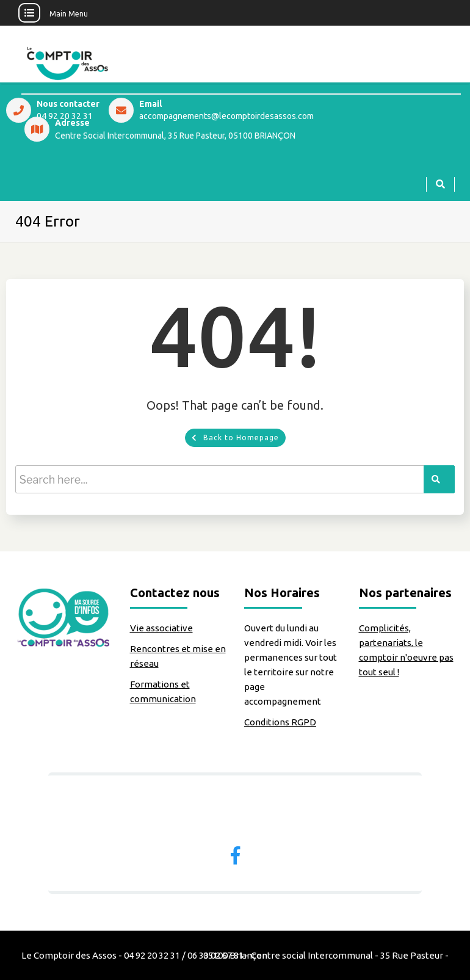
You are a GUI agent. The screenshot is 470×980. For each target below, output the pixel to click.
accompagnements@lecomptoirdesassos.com (226, 116)
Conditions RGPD (280, 722)
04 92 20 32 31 (65, 116)
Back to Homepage (235, 437)
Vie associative (161, 628)
